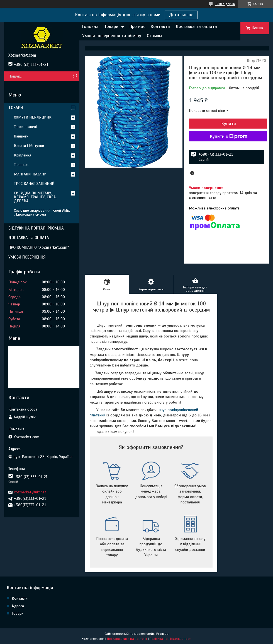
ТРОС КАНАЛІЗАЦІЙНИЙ (34, 184)
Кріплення (23, 155)
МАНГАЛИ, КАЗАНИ (30, 174)
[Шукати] (75, 76)
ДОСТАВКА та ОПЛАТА (29, 238)
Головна (90, 26)
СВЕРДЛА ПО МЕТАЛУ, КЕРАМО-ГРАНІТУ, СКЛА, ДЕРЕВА (35, 197)
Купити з (229, 136)
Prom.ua (162, 634)
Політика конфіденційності (170, 639)
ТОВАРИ (16, 108)
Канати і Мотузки (29, 146)
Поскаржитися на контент (127, 639)
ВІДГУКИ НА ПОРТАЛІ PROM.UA (36, 228)
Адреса (18, 606)
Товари (111, 26)
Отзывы (154, 36)
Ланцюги (21, 136)
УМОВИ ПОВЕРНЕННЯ (27, 257)
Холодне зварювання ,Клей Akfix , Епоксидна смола (42, 212)
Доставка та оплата (196, 26)
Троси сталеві (25, 127)
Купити (229, 124)
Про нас (137, 26)
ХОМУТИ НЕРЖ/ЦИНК (33, 117)
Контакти (160, 26)
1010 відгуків (225, 4)
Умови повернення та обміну (112, 36)
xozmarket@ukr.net (30, 492)
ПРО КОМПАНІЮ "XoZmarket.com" (39, 247)
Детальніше (181, 15)
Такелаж (21, 165)
